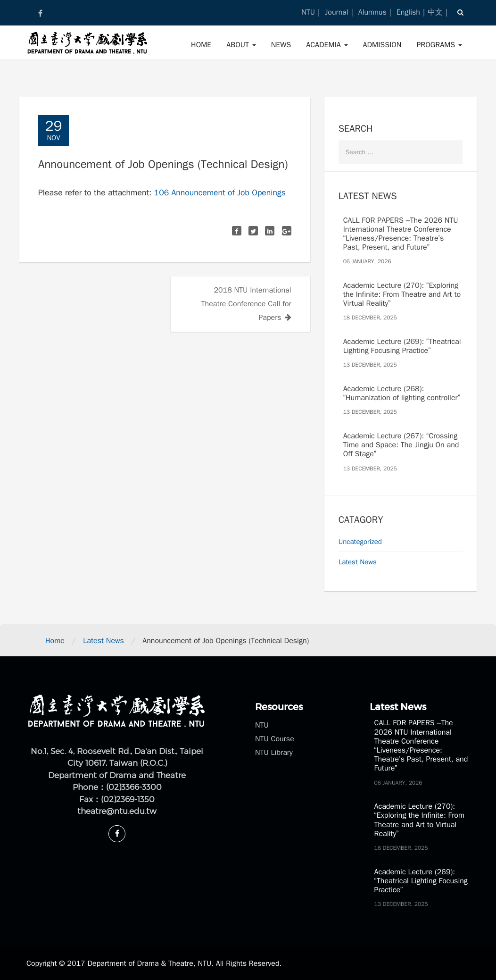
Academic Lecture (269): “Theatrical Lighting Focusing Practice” (402, 346)
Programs (439, 45)
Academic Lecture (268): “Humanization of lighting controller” (402, 393)
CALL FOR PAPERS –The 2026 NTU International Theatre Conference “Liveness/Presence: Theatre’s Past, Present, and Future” (401, 234)
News (281, 45)
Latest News (358, 562)
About (241, 45)
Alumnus (372, 12)
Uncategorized (360, 542)
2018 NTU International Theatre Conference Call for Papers (246, 304)
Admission (382, 45)
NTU (308, 12)
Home (201, 45)
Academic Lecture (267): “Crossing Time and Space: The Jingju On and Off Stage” (401, 445)
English (408, 12)
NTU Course (275, 739)
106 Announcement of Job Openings (220, 193)
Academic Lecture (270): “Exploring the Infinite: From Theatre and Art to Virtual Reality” (402, 294)
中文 (435, 12)
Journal (337, 12)
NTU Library (274, 753)
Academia (327, 45)
